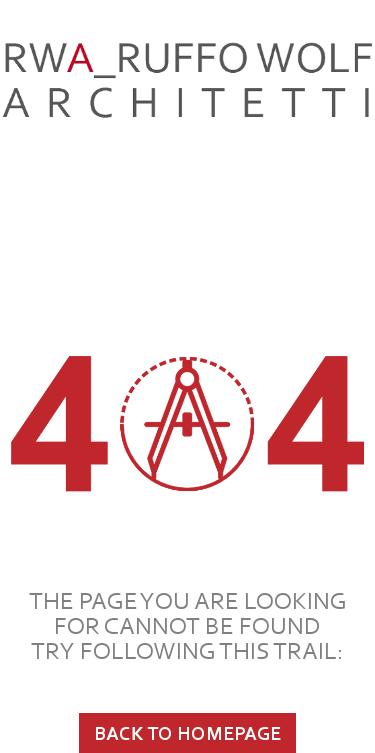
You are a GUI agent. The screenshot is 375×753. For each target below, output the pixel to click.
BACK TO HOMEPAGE (187, 733)
